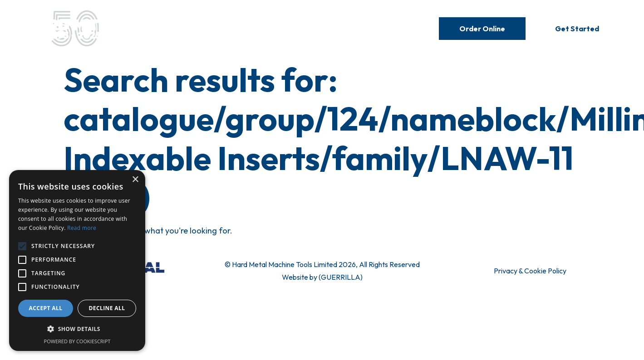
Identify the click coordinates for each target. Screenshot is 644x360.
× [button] (135, 180)
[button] (77, 329)
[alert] (77, 260)
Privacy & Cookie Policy (530, 271)
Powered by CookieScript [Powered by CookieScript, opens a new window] (77, 341)
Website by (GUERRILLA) (322, 277)
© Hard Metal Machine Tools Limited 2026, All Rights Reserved (322, 264)
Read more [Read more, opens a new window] (82, 228)
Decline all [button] (107, 308)
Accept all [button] (46, 308)
